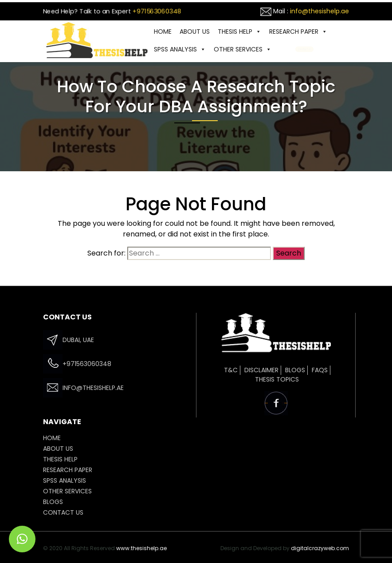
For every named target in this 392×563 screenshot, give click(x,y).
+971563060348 (157, 11)
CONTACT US (304, 49)
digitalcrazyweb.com (320, 548)
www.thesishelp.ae (141, 548)
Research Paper (298, 31)
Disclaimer (261, 370)
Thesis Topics (277, 379)
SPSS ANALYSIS (180, 49)
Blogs (295, 370)
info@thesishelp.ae (319, 11)
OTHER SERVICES (243, 49)
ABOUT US (195, 31)
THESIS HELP (239, 31)
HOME (163, 31)
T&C (231, 370)
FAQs (320, 370)
